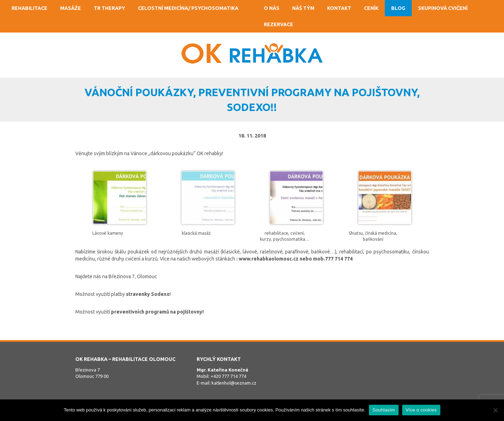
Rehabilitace (30, 8)
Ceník (371, 8)
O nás (272, 8)
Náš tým (303, 8)
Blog (398, 8)
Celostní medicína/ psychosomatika (188, 8)
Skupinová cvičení (443, 8)
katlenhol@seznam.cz (234, 383)
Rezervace (279, 24)
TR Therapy (109, 8)
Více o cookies (421, 410)
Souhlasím (384, 410)
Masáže (71, 8)
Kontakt (339, 8)
